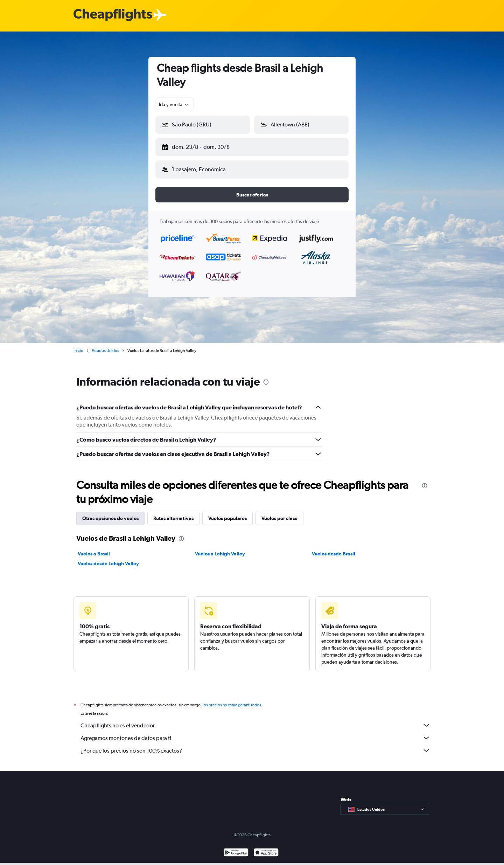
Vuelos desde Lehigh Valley (108, 558)
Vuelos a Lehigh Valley (220, 548)
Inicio (78, 345)
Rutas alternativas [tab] (173, 513)
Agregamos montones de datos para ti (255, 732)
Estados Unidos (105, 345)
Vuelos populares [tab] (227, 513)
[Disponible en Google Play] (236, 848)
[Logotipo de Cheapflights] (113, 15)
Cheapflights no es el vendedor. (255, 720)
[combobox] (174, 104)
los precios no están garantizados (232, 699)
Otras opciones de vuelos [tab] (110, 513)
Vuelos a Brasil (94, 548)
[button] (199, 146)
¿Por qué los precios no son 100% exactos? (255, 745)
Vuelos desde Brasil (334, 548)
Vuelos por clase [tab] (279, 513)
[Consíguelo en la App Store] (266, 848)
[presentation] (266, 376)
